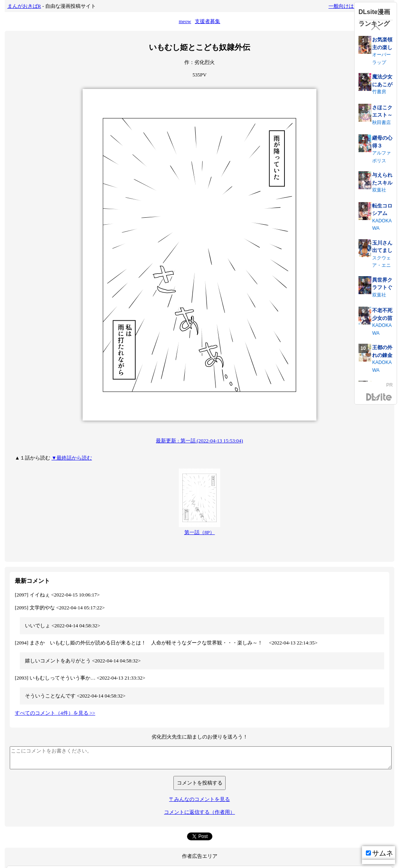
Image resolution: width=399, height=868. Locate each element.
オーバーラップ (381, 59)
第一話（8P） (200, 532)
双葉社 (379, 190)
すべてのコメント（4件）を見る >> (55, 713)
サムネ (380, 853)
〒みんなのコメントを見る (199, 799)
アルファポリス (381, 157)
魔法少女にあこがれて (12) (382, 84)
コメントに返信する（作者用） (199, 812)
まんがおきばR (24, 6)
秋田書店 (381, 122)
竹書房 (379, 92)
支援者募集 (207, 21)
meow (185, 21)
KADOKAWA (382, 225)
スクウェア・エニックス (381, 265)
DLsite (379, 397)
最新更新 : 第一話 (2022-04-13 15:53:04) (199, 441)
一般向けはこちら (349, 6)
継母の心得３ (382, 142)
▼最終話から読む (72, 458)
